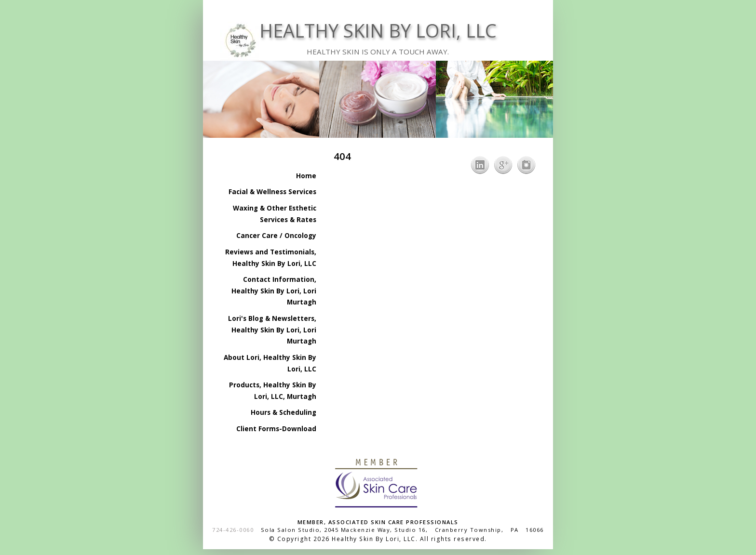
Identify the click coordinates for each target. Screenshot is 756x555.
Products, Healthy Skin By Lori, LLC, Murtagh (273, 391)
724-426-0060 (233, 530)
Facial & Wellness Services (272, 192)
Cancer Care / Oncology (276, 236)
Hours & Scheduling (283, 412)
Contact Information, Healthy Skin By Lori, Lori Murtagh (274, 291)
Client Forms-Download (276, 429)
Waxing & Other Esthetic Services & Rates (275, 214)
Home (306, 176)
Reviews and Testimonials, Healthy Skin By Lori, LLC (271, 258)
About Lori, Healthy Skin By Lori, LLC (270, 363)
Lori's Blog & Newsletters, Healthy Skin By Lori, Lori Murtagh (272, 330)
